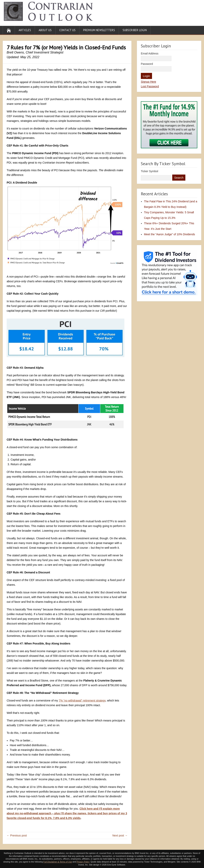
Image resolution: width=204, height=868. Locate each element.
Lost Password (150, 86)
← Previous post (17, 835)
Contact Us (67, 30)
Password (147, 64)
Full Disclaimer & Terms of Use (58, 862)
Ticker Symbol (149, 171)
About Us (45, 30)
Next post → (120, 835)
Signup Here (148, 82)
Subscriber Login (135, 30)
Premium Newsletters (99, 30)
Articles (25, 30)
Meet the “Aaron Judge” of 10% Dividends (169, 234)
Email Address (150, 53)
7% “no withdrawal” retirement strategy (82, 701)
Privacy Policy (83, 862)
